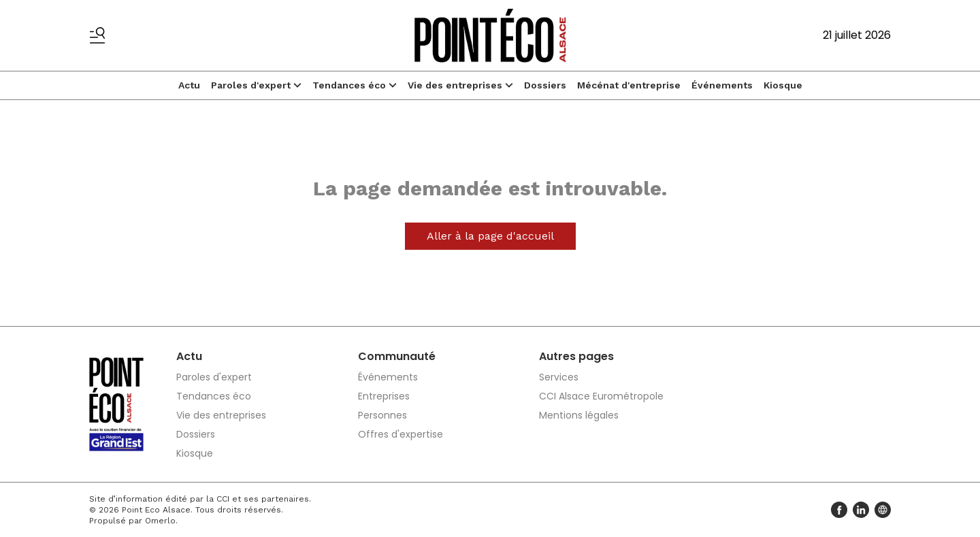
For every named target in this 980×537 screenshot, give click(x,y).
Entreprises (384, 396)
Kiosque (783, 85)
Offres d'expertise (401, 434)
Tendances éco (355, 85)
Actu (189, 85)
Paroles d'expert (256, 85)
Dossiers (545, 85)
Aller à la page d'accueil (490, 236)
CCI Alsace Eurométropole (601, 396)
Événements (722, 85)
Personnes (382, 415)
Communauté (397, 356)
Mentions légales (579, 415)
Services (559, 377)
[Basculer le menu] (97, 35)
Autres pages (576, 356)
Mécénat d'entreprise (629, 85)
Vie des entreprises (460, 85)
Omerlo (160, 521)
